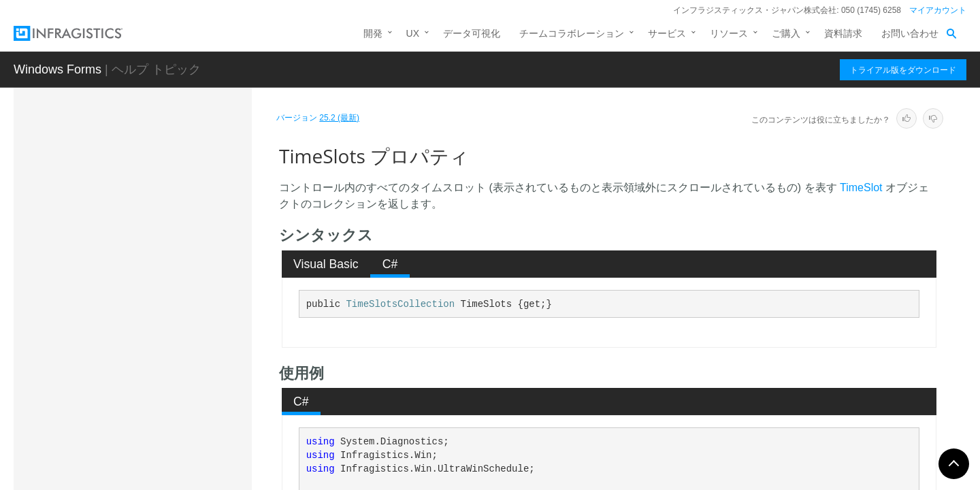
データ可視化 (472, 33)
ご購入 (786, 33)
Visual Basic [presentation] (326, 264)
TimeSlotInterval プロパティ (174, 309)
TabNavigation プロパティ (170, 173)
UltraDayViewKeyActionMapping (158, 475)
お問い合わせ (910, 33)
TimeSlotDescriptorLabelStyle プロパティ (178, 241)
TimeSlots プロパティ (162, 333)
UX (413, 33)
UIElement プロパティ (162, 357)
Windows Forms (58, 69)
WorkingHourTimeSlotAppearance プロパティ (181, 411)
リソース (729, 33)
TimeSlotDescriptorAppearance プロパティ (182, 203)
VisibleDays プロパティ (164, 380)
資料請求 (843, 33)
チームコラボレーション (572, 33)
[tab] (326, 264)
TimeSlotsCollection (400, 304)
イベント (121, 446)
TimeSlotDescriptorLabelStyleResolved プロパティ (180, 278)
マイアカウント (938, 10)
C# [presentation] (390, 264)
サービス (667, 33)
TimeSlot (861, 187)
